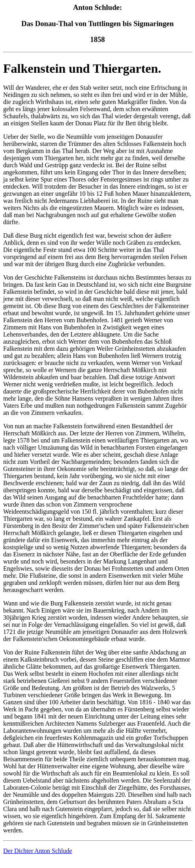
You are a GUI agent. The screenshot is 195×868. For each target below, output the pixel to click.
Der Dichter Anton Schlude (38, 851)
